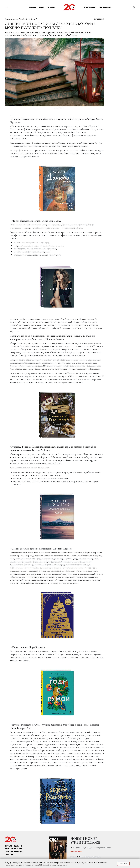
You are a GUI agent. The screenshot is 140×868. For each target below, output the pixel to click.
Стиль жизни (90, 7)
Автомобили (105, 7)
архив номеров (76, 851)
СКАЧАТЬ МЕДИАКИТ (14, 846)
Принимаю (123, 864)
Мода (42, 7)
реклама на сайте (13, 849)
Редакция (10, 855)
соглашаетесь (28, 865)
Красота (51, 7)
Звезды (32, 7)
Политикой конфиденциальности (53, 865)
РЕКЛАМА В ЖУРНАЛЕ (14, 852)
